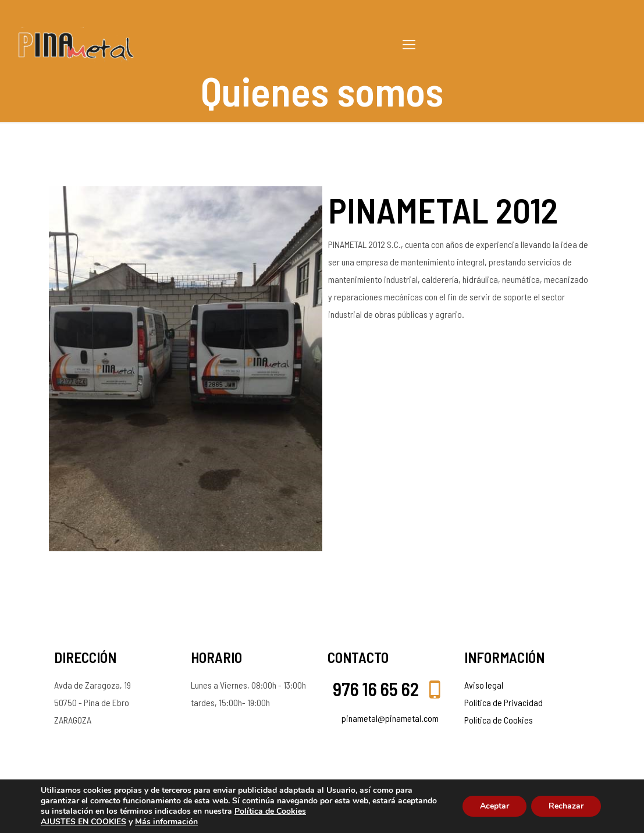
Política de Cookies (499, 720)
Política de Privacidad (504, 702)
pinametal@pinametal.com (390, 718)
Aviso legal (484, 685)
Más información (166, 822)
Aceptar (494, 806)
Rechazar (566, 806)
